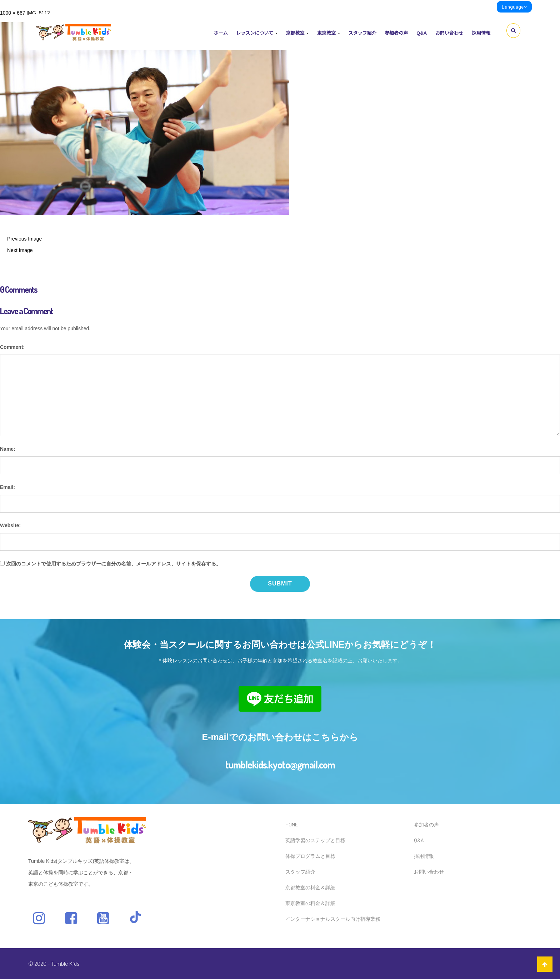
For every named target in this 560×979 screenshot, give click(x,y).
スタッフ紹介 (362, 33)
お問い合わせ (449, 33)
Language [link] (514, 7)
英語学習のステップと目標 (315, 840)
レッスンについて (257, 33)
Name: (8, 449)
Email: (7, 487)
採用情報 (481, 33)
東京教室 (329, 33)
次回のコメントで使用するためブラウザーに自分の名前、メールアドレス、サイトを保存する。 (114, 564)
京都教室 (297, 33)
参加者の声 (396, 33)
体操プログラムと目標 (310, 856)
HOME (292, 824)
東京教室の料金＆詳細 (310, 903)
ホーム (221, 33)
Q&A (422, 33)
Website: (10, 525)
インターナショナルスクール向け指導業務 (333, 919)
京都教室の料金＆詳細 (310, 887)
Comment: (12, 347)
